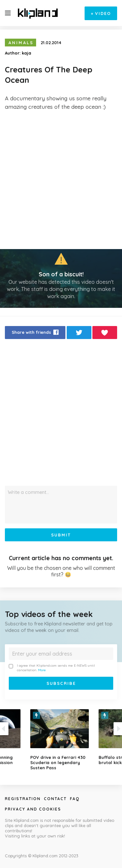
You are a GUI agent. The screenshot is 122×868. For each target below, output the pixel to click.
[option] (61, 740)
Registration (23, 799)
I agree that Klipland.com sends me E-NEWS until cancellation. (52, 668)
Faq (75, 799)
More (42, 670)
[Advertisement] (61, 180)
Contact (55, 799)
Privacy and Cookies (33, 809)
